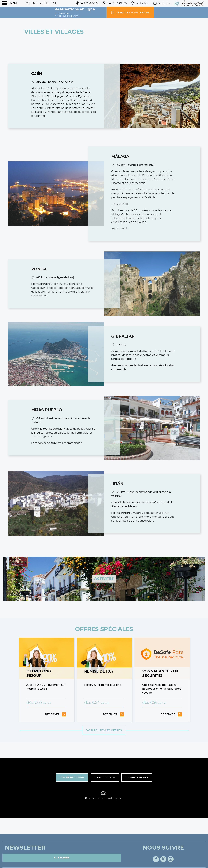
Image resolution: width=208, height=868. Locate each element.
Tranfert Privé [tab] (72, 778)
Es (26, 3)
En (33, 3)
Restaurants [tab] (105, 778)
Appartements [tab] (137, 778)
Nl (55, 3)
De (41, 3)
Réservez (56, 714)
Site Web (122, 204)
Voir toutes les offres (104, 730)
